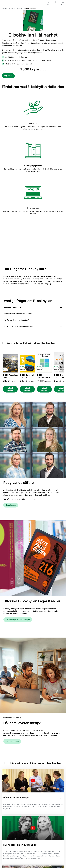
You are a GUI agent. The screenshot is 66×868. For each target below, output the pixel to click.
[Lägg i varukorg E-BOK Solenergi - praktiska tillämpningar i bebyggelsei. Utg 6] (27, 389)
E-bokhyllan (19, 8)
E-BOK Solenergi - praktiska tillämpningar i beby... (27, 376)
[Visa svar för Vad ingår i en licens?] (33, 308)
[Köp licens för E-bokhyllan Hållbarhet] (8, 76)
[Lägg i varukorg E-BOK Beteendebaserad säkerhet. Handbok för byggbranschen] (44, 389)
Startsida (5, 8)
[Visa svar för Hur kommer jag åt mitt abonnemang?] (33, 326)
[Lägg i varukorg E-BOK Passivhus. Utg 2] (10, 389)
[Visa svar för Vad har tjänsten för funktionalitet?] (33, 314)
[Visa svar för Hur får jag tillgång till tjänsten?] (33, 320)
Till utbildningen (12, 741)
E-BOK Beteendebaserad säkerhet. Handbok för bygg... (44, 376)
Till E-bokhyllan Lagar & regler (18, 620)
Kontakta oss (11, 505)
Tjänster (11, 8)
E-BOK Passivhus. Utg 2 (10, 376)
